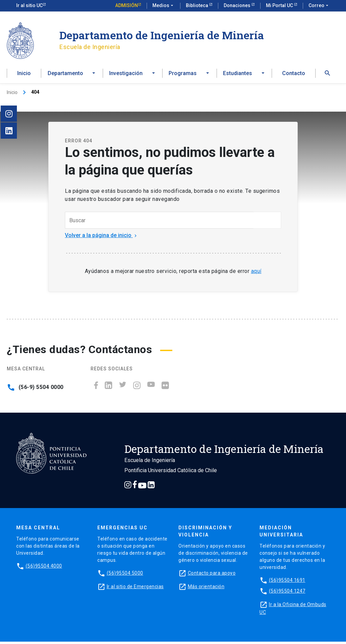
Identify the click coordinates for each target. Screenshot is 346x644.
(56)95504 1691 (287, 582)
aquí (256, 273)
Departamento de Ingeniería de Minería (162, 35)
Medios (164, 6)
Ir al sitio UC (29, 5)
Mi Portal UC (280, 5)
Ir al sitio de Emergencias (135, 589)
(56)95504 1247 (287, 593)
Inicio (24, 75)
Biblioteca (197, 5)
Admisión (127, 5)
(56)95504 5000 (125, 575)
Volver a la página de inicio (102, 238)
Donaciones (238, 5)
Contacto (294, 75)
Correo (319, 6)
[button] (327, 75)
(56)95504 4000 (44, 568)
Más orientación (206, 589)
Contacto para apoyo (212, 575)
